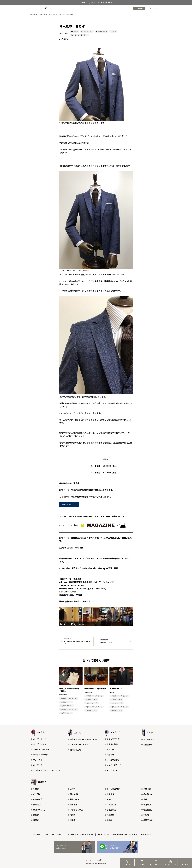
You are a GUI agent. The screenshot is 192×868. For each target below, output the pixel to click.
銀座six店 (110, 794)
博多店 (108, 820)
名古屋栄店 (110, 810)
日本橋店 (73, 805)
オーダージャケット (40, 750)
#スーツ (113, 31)
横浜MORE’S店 (38, 810)
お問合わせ (147, 745)
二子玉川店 (110, 805)
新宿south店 (74, 800)
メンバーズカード (113, 765)
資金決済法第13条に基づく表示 (126, 835)
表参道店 (36, 805)
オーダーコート (39, 765)
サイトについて (104, 835)
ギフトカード (111, 770)
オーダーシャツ (39, 744)
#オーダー (75, 31)
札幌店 (35, 789)
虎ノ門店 (36, 794)
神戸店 (35, 820)
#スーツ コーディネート (80, 35)
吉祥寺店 (146, 805)
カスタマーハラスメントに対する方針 (79, 835)
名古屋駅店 (147, 810)
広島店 (72, 820)
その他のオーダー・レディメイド (46, 770)
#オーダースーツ (87, 31)
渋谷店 (108, 800)
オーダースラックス (40, 755)
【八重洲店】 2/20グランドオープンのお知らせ (96, 2)
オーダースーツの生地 (78, 745)
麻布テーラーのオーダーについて (83, 739)
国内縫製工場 (74, 750)
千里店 (145, 815)
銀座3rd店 (73, 794)
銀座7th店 (147, 794)
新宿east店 (37, 800)
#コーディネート (102, 31)
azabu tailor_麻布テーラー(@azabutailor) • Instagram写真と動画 (89, 568)
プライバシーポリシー (52, 835)
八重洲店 (146, 789)
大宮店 (72, 789)
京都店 (35, 815)
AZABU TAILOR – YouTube (71, 548)
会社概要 (36, 835)
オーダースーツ (39, 739)
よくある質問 (148, 740)
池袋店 (145, 800)
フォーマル (37, 760)
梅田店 (72, 815)
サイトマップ (147, 835)
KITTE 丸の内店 (112, 789)
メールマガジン (112, 760)
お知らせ (109, 755)
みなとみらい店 (75, 810)
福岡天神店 (147, 820)
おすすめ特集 (111, 744)
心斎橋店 (109, 815)
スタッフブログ (112, 739)
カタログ (109, 750)
